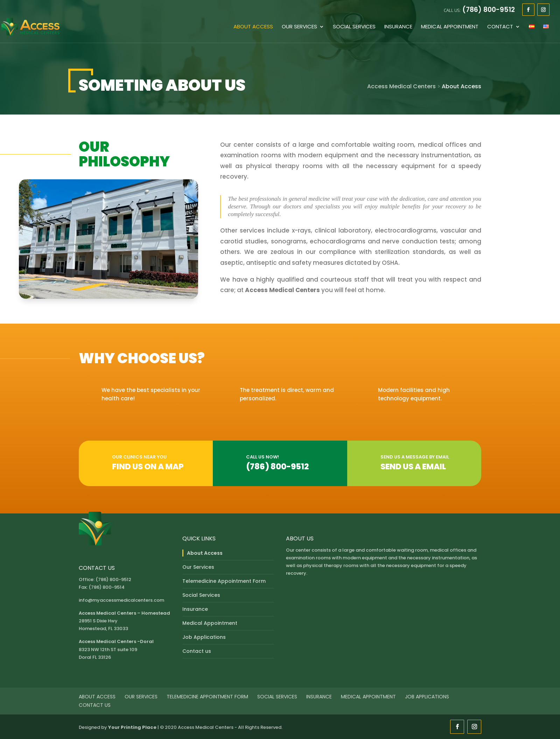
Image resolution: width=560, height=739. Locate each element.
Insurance (398, 27)
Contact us (197, 651)
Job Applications (204, 637)
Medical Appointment (450, 27)
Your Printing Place (132, 727)
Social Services (354, 27)
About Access (253, 27)
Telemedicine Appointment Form (224, 581)
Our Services (299, 27)
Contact (500, 27)
